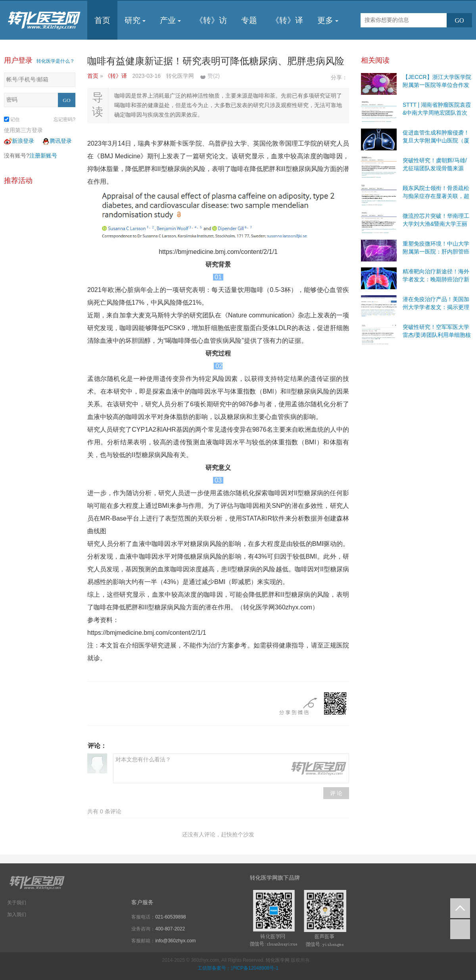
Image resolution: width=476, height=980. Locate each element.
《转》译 (287, 20)
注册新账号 (43, 156)
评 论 (336, 793)
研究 (135, 20)
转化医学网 (278, 960)
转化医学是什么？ (56, 61)
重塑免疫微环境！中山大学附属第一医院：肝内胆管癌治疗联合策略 (436, 252)
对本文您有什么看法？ (231, 768)
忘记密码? (64, 119)
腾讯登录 (57, 141)
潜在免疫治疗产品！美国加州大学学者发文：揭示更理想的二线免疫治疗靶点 (436, 307)
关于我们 (17, 903)
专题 (249, 20)
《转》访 (211, 20)
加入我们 (17, 915)
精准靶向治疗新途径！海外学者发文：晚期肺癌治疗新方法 (436, 279)
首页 (102, 20)
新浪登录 (19, 141)
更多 (328, 20)
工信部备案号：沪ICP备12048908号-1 (238, 968)
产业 (170, 20)
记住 (12, 119)
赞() (214, 76)
